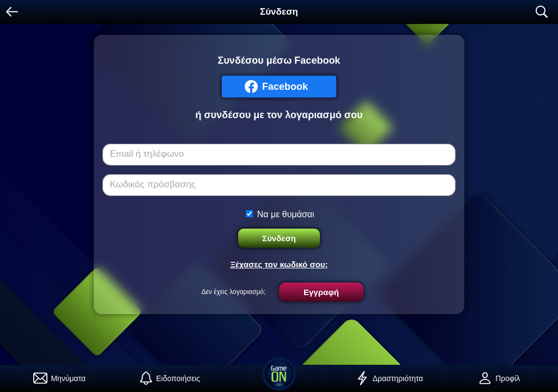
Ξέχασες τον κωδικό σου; (279, 264)
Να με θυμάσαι (286, 214)
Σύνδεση (279, 238)
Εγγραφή (321, 292)
